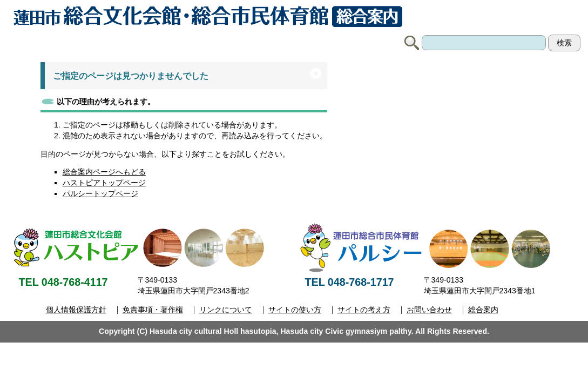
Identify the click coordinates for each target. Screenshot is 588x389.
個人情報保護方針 (76, 310)
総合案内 (483, 310)
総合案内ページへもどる (104, 172)
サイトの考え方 (364, 310)
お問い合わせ (429, 310)
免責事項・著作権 (153, 310)
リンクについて (226, 310)
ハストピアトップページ (104, 183)
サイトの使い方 (295, 310)
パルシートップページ (100, 193)
